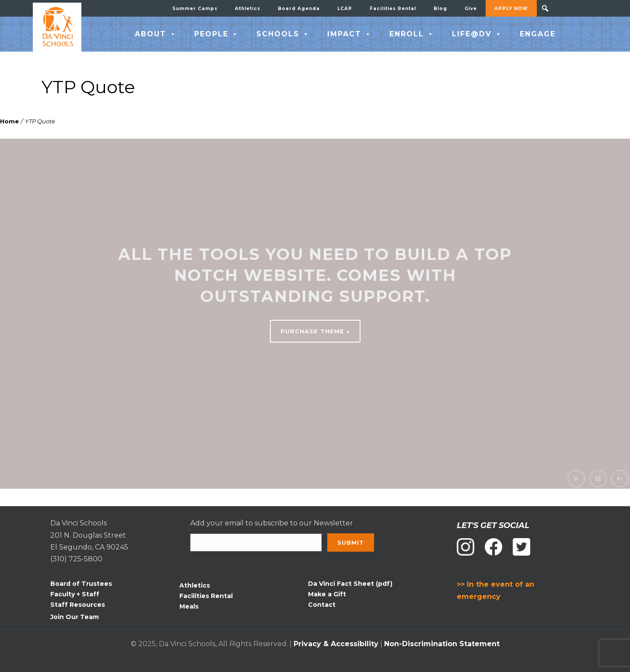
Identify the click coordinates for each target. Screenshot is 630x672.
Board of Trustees (81, 584)
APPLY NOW (511, 9)
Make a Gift (327, 594)
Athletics (248, 9)
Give (471, 9)
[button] (545, 8)
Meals (189, 606)
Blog (440, 9)
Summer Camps (195, 9)
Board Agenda (299, 9)
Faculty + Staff (75, 594)
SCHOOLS (283, 34)
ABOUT (156, 34)
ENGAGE (538, 34)
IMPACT (350, 34)
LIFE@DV (477, 34)
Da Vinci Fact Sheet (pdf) (350, 584)
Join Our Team (75, 617)
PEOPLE (217, 34)
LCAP (345, 9)
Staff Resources (78, 605)
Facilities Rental (393, 9)
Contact (322, 605)
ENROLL (412, 34)
